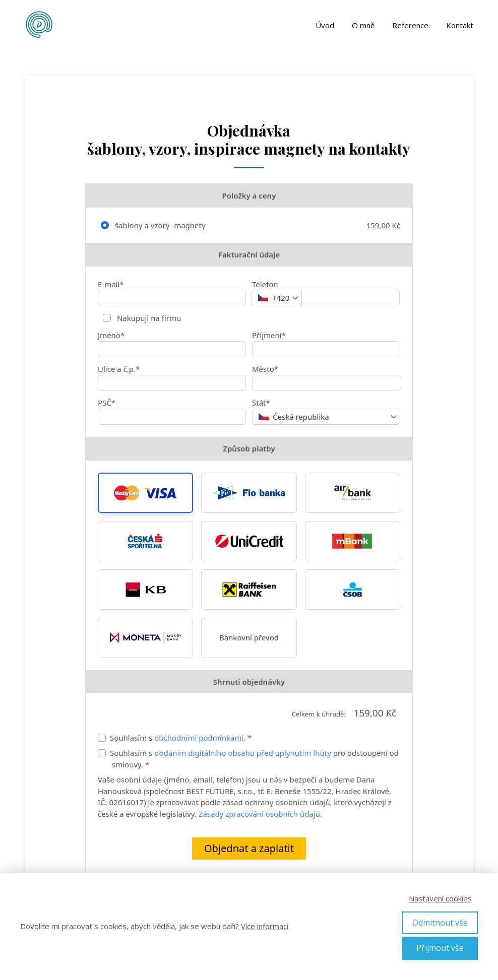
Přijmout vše (440, 948)
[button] (145, 493)
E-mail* (111, 284)
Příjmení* (269, 335)
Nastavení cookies (440, 898)
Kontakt (460, 25)
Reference (410, 25)
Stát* (261, 403)
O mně (363, 25)
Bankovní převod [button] (249, 637)
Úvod (325, 25)
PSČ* (107, 403)
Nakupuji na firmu (148, 318)
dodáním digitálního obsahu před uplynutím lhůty (241, 753)
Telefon (265, 284)
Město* (265, 369)
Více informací (265, 926)
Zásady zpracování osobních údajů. (260, 814)
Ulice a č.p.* (119, 369)
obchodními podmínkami (199, 738)
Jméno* (111, 335)
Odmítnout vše (440, 923)
